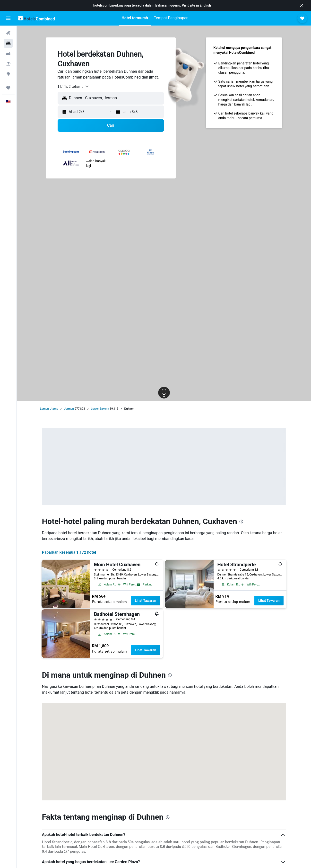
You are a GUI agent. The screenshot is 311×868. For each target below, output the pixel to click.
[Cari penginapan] (8, 43)
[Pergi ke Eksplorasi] (8, 74)
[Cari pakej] (8, 64)
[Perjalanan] (8, 88)
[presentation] (241, 522)
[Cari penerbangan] (8, 33)
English (205, 5)
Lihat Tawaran (146, 601)
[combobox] (73, 87)
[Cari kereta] (8, 53)
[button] (302, 5)
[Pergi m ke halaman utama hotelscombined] (36, 18)
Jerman (69, 409)
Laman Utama (49, 409)
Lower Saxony (100, 409)
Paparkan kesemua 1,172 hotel (69, 552)
